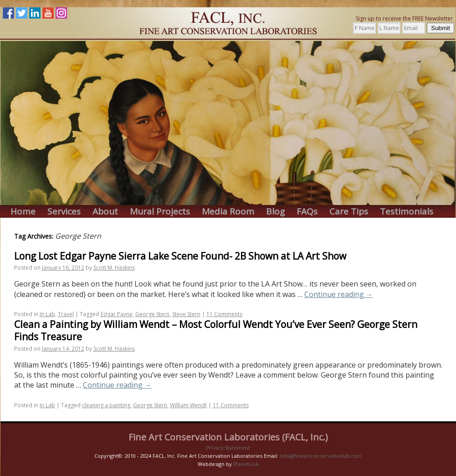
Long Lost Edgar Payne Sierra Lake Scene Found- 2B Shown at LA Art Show (180, 256)
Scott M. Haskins (114, 268)
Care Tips (349, 212)
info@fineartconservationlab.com (321, 456)
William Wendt (188, 405)
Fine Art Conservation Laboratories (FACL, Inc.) (228, 437)
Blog (275, 212)
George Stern (152, 314)
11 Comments (224, 314)
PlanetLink (246, 464)
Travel (66, 314)
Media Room (228, 212)
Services (64, 212)
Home (23, 212)
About (105, 212)
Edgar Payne (117, 314)
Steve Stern (186, 314)
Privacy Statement (228, 448)
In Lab (47, 314)
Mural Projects (160, 212)
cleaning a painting (106, 405)
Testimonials (407, 212)
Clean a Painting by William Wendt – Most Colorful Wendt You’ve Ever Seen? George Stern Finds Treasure (216, 330)
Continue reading (339, 294)
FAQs (307, 212)
